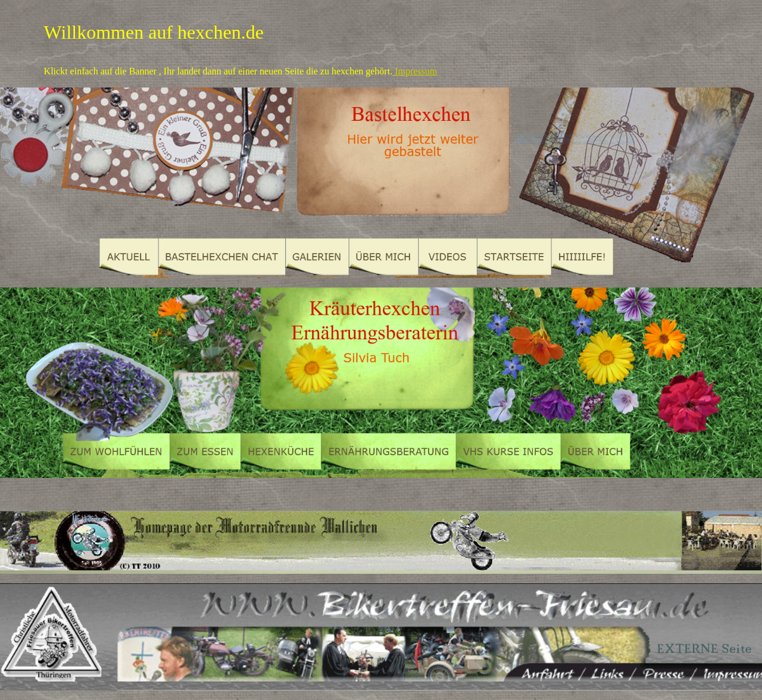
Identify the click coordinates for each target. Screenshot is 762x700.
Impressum (415, 71)
